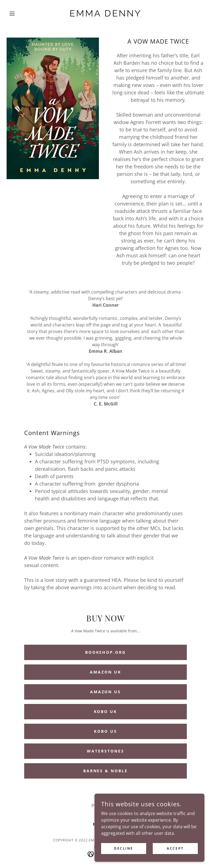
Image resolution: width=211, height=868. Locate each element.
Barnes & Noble (106, 771)
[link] (105, 15)
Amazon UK (105, 672)
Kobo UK (106, 711)
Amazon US (106, 692)
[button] (21, 13)
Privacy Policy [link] (105, 806)
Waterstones (105, 751)
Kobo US (105, 731)
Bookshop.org (106, 652)
